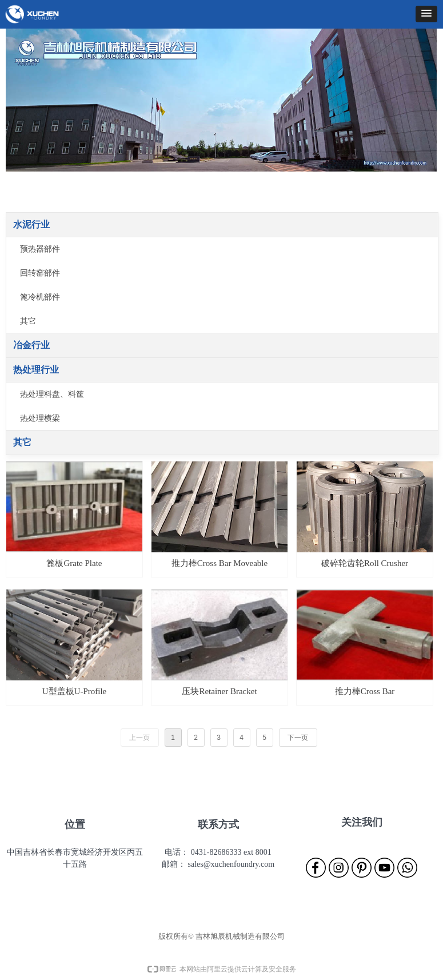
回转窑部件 (40, 273)
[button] (426, 14)
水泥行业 (31, 224)
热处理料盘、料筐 (52, 394)
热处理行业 (36, 370)
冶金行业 (31, 345)
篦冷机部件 (40, 297)
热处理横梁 (40, 418)
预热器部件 (40, 249)
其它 (28, 321)
